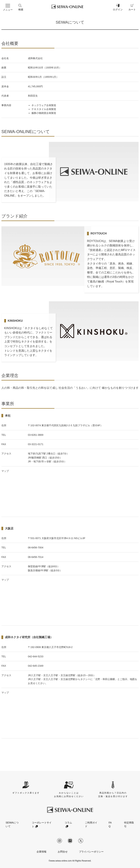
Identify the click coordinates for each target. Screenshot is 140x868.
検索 (21, 7)
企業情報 (41, 852)
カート (132, 7)
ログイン (118, 7)
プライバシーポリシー (91, 852)
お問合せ (63, 852)
